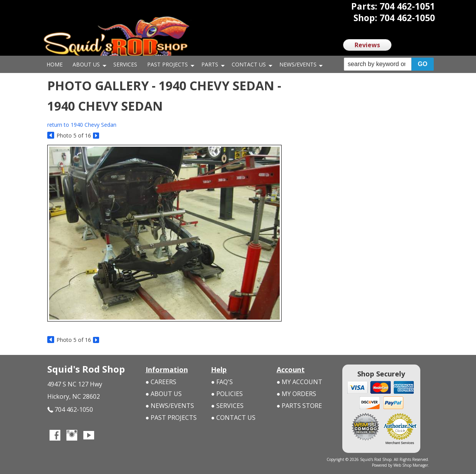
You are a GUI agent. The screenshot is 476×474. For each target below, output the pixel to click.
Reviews (367, 45)
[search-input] (378, 64)
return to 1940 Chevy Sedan (82, 125)
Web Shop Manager (411, 465)
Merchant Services (400, 443)
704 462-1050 (70, 410)
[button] (389, 64)
